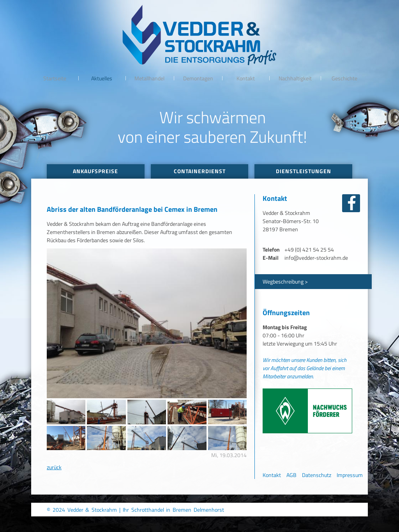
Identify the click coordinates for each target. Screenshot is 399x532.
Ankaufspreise (95, 171)
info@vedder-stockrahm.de (316, 258)
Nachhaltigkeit (295, 78)
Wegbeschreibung (283, 281)
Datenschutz (317, 475)
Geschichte (344, 78)
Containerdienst (200, 171)
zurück (54, 467)
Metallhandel (149, 78)
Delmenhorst (209, 510)
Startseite (55, 78)
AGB (291, 475)
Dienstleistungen (304, 171)
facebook (351, 203)
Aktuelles (102, 78)
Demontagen (198, 78)
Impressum (350, 475)
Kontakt (246, 78)
